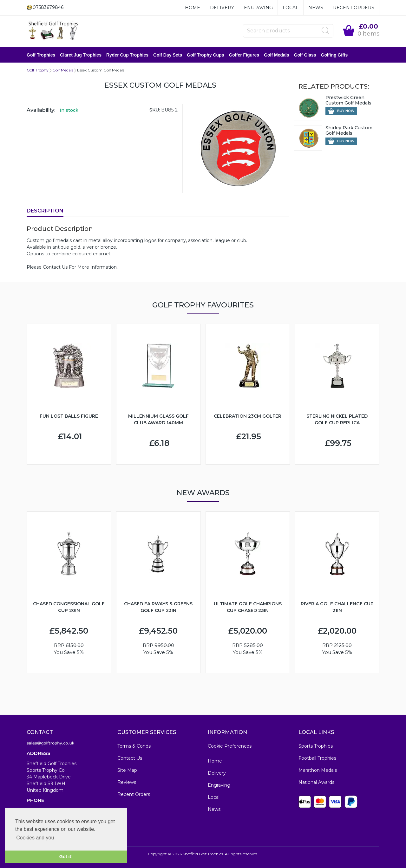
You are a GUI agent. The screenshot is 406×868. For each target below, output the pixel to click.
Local (291, 8)
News (316, 8)
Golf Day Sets (168, 55)
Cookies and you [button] (35, 838)
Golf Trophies (41, 55)
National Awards (316, 782)
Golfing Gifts (334, 55)
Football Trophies (317, 758)
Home (193, 8)
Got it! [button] (66, 857)
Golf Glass (305, 55)
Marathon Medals (318, 770)
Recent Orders (354, 8)
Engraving (258, 8)
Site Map (127, 770)
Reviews (127, 782)
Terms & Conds (134, 746)
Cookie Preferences (230, 746)
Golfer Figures (244, 55)
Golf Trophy (38, 70)
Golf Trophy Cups (205, 55)
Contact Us (130, 758)
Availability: (41, 110)
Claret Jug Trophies (81, 55)
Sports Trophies (316, 746)
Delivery (222, 8)
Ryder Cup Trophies (127, 55)
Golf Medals (276, 55)
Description (45, 211)
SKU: (155, 110)
